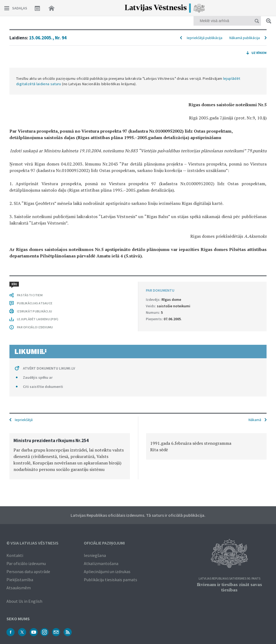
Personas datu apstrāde (28, 571)
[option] (70, 456)
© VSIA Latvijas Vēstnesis (32, 543)
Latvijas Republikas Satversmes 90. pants (230, 579)
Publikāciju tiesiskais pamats (111, 580)
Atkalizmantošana (101, 563)
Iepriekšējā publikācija (205, 38)
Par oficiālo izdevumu (26, 563)
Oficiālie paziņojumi (104, 543)
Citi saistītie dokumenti (43, 387)
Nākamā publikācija (245, 38)
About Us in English (24, 601)
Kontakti (15, 555)
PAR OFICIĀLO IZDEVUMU (35, 327)
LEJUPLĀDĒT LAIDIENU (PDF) (38, 319)
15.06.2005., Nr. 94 (48, 38)
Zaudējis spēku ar (38, 377)
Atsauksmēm (19, 588)
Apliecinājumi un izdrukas (107, 571)
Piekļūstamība (20, 580)
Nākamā (255, 420)
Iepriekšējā (24, 420)
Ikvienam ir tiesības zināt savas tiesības (229, 587)
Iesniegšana (95, 555)
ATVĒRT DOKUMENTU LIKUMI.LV (49, 368)
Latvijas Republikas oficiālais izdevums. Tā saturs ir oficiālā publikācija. (138, 515)
